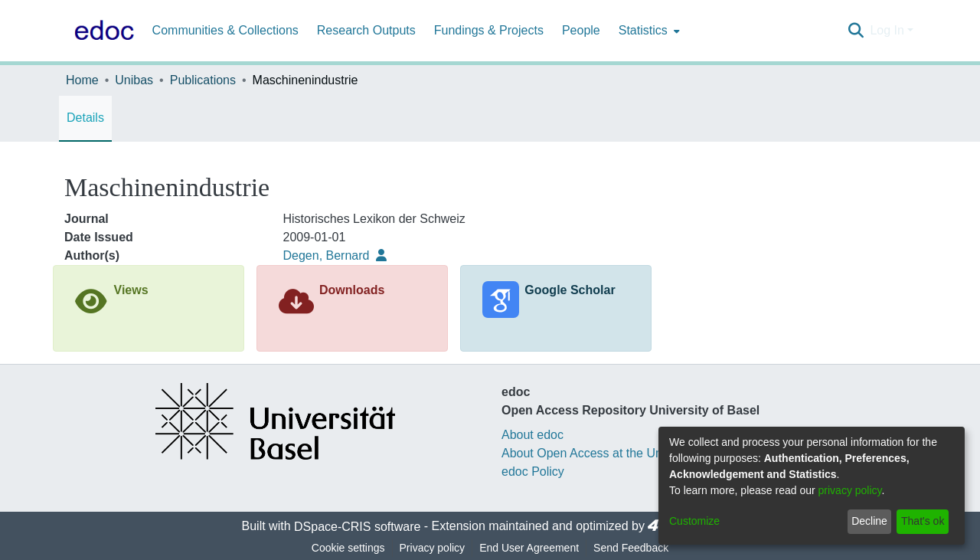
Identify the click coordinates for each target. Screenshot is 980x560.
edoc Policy (533, 472)
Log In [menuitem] (887, 30)
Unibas (134, 80)
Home (82, 80)
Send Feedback (631, 548)
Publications (203, 80)
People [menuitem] (581, 30)
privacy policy (850, 490)
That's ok (923, 521)
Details (85, 118)
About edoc (532, 435)
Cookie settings (348, 548)
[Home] (101, 31)
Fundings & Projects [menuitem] (489, 30)
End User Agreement (529, 548)
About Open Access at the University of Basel (625, 453)
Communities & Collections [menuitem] (225, 30)
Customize (694, 521)
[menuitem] (648, 31)
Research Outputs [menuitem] (366, 30)
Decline (869, 521)
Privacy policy (433, 548)
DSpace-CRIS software (357, 527)
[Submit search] (856, 31)
